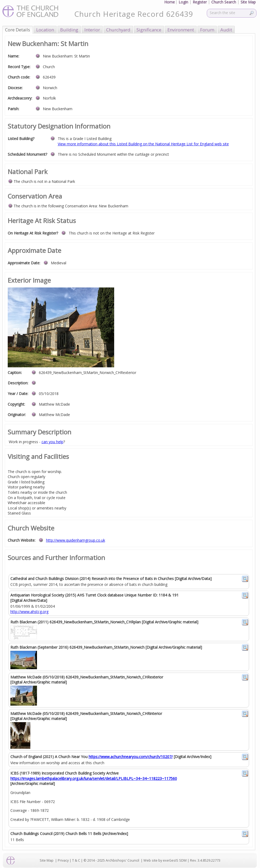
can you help (52, 442)
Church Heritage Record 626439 (134, 14)
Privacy (63, 860)
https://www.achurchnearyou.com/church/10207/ (131, 757)
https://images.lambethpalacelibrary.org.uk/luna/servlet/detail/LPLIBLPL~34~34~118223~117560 (94, 778)
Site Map (47, 860)
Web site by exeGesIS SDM (165, 860)
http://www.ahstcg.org (29, 612)
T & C (76, 860)
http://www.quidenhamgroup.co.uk (76, 540)
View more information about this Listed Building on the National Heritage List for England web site (143, 144)
